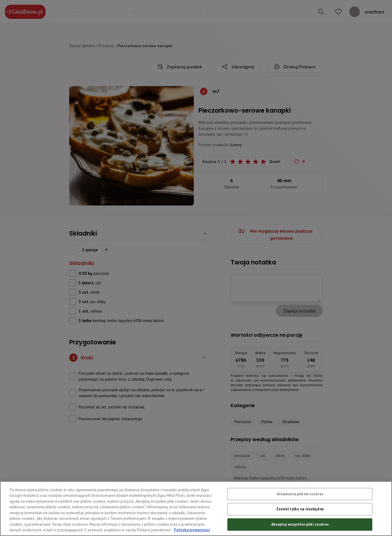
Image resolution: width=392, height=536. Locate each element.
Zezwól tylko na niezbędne (300, 520)
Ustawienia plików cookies (300, 505)
